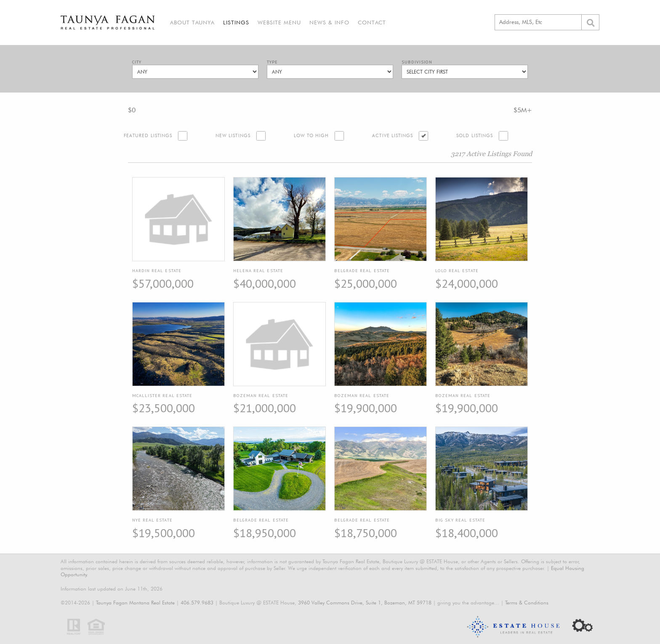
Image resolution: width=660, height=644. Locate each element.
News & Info (329, 22)
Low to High (311, 136)
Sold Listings (475, 136)
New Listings (233, 136)
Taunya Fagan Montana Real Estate (135, 603)
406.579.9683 (197, 603)
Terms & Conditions (527, 603)
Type (272, 62)
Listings (236, 22)
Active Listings (393, 136)
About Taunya (192, 22)
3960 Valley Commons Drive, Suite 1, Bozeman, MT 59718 (365, 603)
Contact (372, 22)
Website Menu (279, 22)
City (137, 62)
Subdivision (417, 62)
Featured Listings (148, 136)
